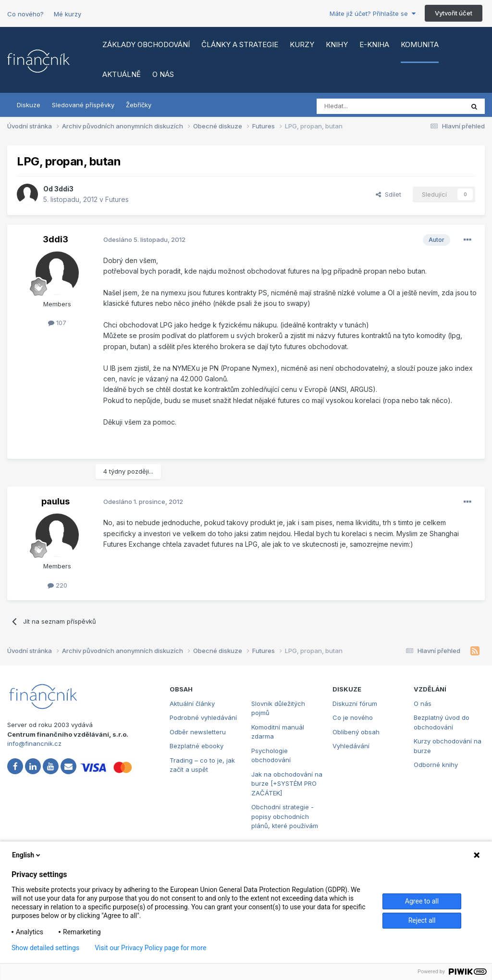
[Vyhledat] (364, 106)
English (27, 855)
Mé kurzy (68, 14)
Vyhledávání (351, 746)
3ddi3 (64, 189)
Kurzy (302, 44)
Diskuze (29, 105)
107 (57, 323)
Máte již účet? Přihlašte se (373, 13)
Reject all (422, 920)
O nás (163, 74)
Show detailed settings (45, 948)
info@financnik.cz (34, 743)
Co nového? (25, 14)
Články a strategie (240, 44)
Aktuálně (122, 74)
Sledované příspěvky (83, 105)
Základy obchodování (146, 44)
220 (57, 585)
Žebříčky (139, 105)
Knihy (337, 44)
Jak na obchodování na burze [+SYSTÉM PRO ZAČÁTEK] (287, 784)
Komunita (420, 44)
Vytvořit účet (454, 13)
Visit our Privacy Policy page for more (150, 948)
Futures (117, 199)
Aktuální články (192, 704)
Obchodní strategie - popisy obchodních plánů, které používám (285, 816)
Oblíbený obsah (356, 732)
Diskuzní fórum (355, 704)
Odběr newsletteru (198, 732)
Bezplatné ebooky (197, 746)
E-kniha (374, 44)
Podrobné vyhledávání (203, 717)
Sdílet (388, 194)
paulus (55, 501)
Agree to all (422, 901)
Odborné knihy (436, 765)
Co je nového (353, 717)
